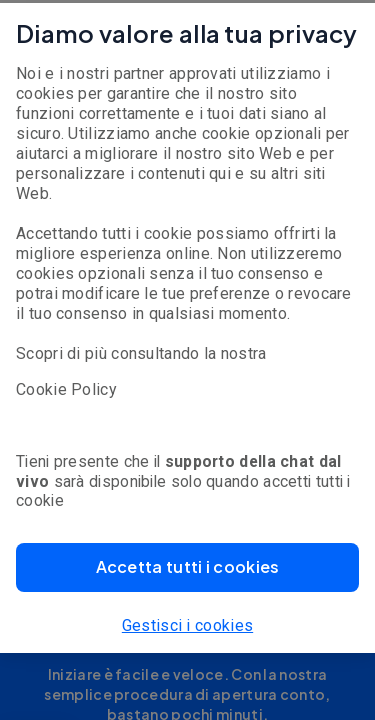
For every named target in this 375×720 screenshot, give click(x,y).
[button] (187, 567)
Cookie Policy (66, 389)
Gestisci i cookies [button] (187, 625)
